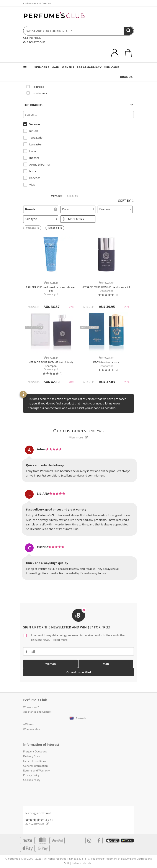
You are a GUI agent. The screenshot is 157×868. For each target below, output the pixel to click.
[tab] (78, 105)
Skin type (41, 219)
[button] (78, 718)
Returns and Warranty (36, 771)
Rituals (31, 131)
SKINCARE (42, 67)
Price (78, 209)
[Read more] (60, 640)
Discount (115, 209)
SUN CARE (111, 67)
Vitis (29, 185)
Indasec (31, 158)
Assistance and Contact (37, 3)
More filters (73, 219)
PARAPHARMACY (89, 67)
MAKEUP (68, 67)
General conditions (35, 761)
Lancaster (33, 144)
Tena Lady (33, 138)
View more (79, 437)
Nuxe (30, 171)
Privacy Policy (31, 775)
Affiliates (29, 724)
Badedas (32, 178)
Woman (51, 664)
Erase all (54, 228)
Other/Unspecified (79, 672)
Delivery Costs (32, 756)
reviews (78, 431)
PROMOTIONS (34, 42)
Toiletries (35, 87)
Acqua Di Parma (36, 164)
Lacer (30, 151)
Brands (41, 209)
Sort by (126, 200)
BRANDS (126, 77)
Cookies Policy (32, 780)
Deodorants (37, 93)
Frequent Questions (35, 751)
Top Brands (78, 105)
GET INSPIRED (32, 38)
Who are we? (31, 707)
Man (106, 664)
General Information (35, 766)
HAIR (55, 67)
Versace (31, 124)
